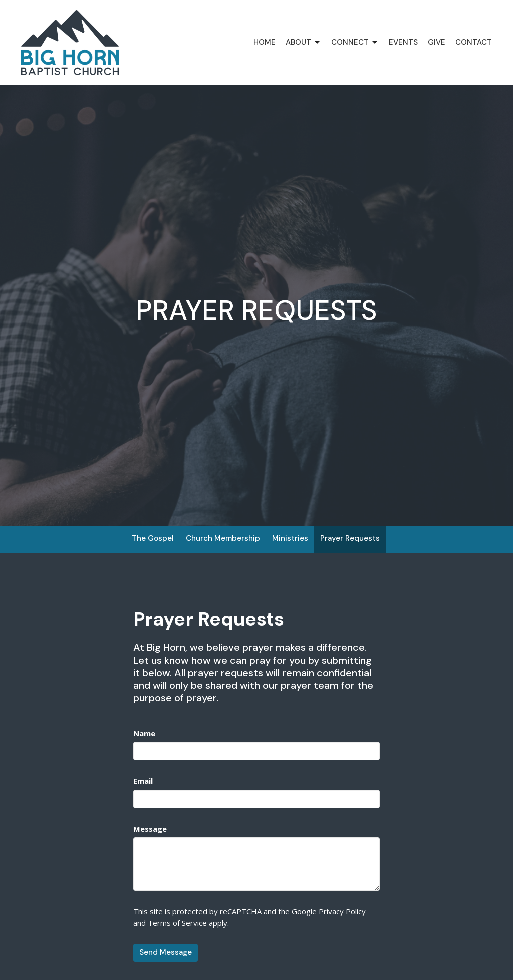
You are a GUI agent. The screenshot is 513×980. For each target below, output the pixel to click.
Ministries (290, 538)
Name (144, 733)
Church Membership (223, 538)
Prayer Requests (350, 538)
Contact (474, 42)
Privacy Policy (342, 911)
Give (437, 42)
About (303, 42)
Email (143, 781)
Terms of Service (177, 923)
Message (150, 829)
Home (265, 42)
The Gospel (153, 538)
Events (403, 42)
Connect (355, 42)
